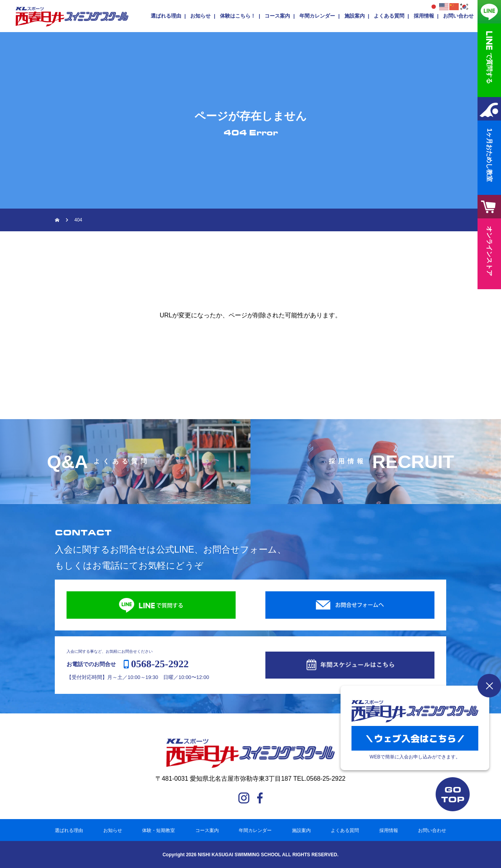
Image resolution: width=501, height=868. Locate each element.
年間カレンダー (317, 16)
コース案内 (277, 16)
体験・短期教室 (159, 830)
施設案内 (355, 16)
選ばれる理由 (166, 16)
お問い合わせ (458, 16)
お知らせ (200, 16)
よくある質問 (389, 16)
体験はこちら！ (238, 16)
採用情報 (424, 16)
